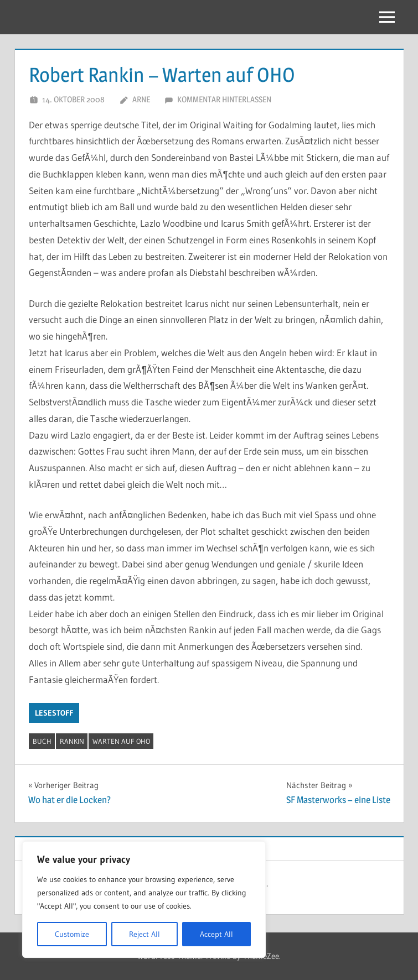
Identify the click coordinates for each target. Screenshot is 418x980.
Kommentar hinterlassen (224, 99)
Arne (141, 99)
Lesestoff (54, 713)
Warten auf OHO (121, 741)
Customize (72, 934)
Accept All (216, 934)
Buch (42, 741)
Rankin (72, 741)
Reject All (145, 934)
